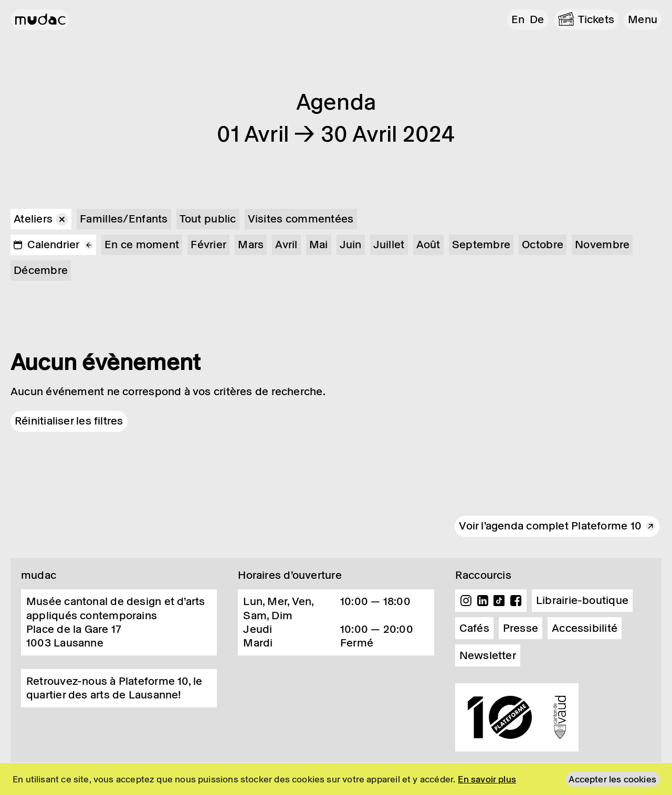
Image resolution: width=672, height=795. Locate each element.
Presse (521, 628)
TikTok (499, 601)
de (537, 19)
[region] (336, 779)
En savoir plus (487, 779)
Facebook (516, 601)
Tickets (596, 19)
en (518, 19)
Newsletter (488, 655)
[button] (643, 20)
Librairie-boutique (582, 600)
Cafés (474, 628)
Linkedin (482, 601)
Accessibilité (585, 628)
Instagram (466, 601)
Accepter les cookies (612, 779)
